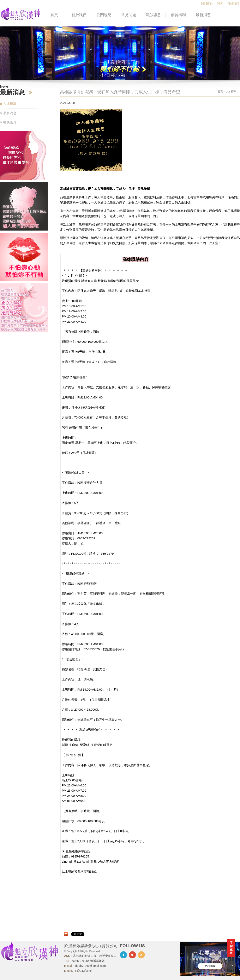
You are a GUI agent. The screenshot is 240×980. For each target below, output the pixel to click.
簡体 (220, 3)
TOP (231, 965)
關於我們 (79, 15)
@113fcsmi (84, 971)
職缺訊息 (154, 15)
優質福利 (178, 15)
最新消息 (203, 15)
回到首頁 (207, 3)
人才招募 (10, 104)
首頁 (54, 15)
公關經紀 (104, 15)
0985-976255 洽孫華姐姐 (89, 961)
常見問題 (129, 15)
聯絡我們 (233, 3)
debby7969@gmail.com (91, 966)
